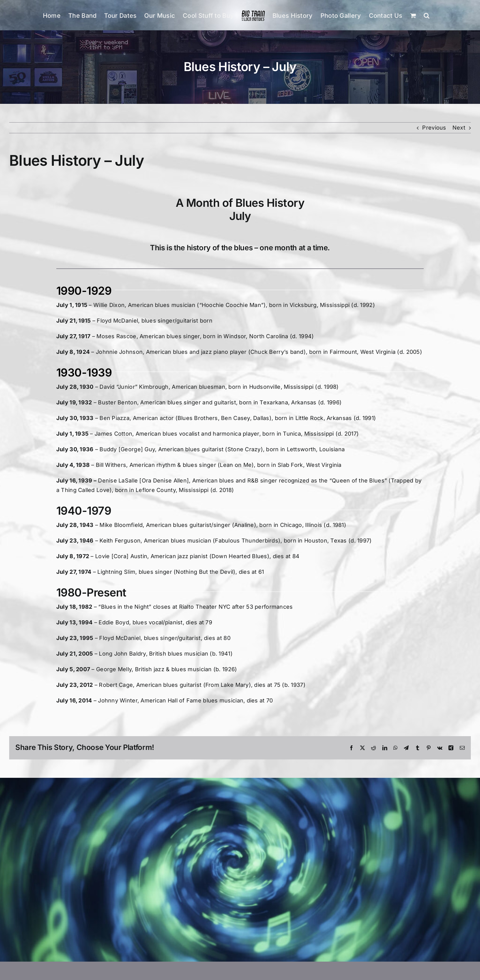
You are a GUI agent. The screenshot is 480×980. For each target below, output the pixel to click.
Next (459, 128)
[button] (427, 15)
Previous (434, 128)
